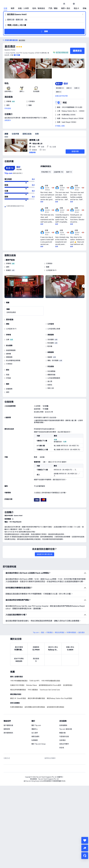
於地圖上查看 (60, 126)
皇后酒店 (10, 47)
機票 (13, 8)
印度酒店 (50, 632)
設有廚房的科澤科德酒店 (56, 707)
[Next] (84, 286)
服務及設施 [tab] (27, 134)
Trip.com (36, 632)
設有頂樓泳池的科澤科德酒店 (35, 707)
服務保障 (7, 729)
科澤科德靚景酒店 (17, 707)
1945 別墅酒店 (33, 690)
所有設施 (8, 108)
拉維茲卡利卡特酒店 (17, 685)
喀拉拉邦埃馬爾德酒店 (18, 690)
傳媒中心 (35, 729)
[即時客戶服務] (85, 856)
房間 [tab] (6, 134)
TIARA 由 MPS (34, 681)
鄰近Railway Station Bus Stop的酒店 (60, 698)
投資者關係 (63, 725)
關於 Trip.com (36, 725)
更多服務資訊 (8, 733)
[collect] (85, 840)
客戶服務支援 (8, 725)
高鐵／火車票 (23, 8)
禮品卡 (76, 8)
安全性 (62, 748)
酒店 (43, 632)
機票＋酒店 (66, 8)
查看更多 (8, 120)
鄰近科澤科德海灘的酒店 (36, 698)
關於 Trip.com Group (38, 744)
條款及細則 (35, 737)
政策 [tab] (37, 134)
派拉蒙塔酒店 (68, 685)
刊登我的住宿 (64, 737)
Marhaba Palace (32, 685)
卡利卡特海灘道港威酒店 (19, 681)
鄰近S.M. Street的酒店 (18, 698)
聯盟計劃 (62, 733)
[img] (20, 68)
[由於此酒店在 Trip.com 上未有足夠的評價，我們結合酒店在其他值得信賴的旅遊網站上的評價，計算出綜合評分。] (22, 173)
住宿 (5, 8)
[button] (69, 4)
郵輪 (85, 8)
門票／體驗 (53, 8)
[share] (85, 848)
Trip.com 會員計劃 (66, 729)
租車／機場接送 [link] (39, 8)
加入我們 (35, 733)
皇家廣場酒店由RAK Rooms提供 (50, 685)
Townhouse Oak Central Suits (50, 690)
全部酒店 (62, 740)
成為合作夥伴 (64, 744)
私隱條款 (35, 740)
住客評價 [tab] (15, 134)
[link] (64, 4)
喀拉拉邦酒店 (60, 632)
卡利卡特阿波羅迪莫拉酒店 (51, 681)
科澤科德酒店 (71, 632)
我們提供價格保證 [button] (62, 52)
